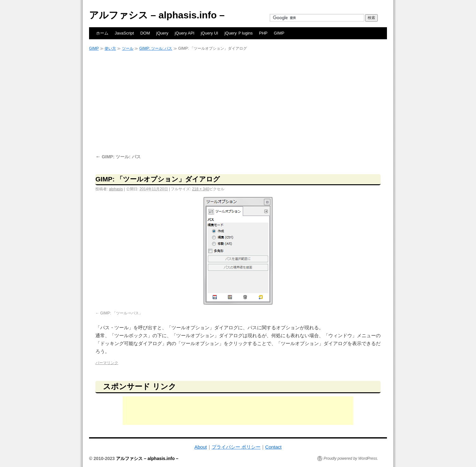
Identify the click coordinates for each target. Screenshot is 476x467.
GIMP (279, 33)
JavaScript (124, 33)
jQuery (162, 33)
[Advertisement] (238, 102)
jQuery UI (209, 33)
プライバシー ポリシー (236, 447)
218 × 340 (201, 189)
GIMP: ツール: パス (156, 48)
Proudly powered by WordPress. (351, 458)
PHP (263, 33)
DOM (145, 33)
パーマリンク (107, 363)
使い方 (110, 48)
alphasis (116, 189)
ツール (128, 48)
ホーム (102, 33)
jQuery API (184, 33)
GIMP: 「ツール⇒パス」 (121, 313)
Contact (273, 447)
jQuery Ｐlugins (238, 33)
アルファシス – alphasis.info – (157, 15)
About (200, 447)
